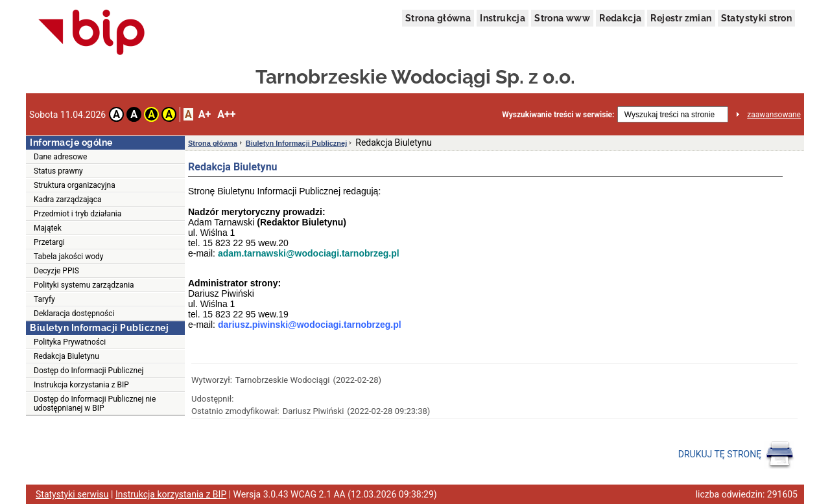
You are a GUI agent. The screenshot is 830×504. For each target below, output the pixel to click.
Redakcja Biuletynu (66, 356)
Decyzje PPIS (56, 271)
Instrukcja (503, 18)
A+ (205, 114)
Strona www (562, 18)
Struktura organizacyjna (75, 185)
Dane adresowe (60, 157)
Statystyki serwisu (72, 494)
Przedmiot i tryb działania (77, 214)
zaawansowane (774, 115)
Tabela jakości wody (69, 257)
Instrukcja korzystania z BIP (81, 385)
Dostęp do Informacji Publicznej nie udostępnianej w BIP (95, 404)
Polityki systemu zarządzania (84, 285)
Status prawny (58, 171)
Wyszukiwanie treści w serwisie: (558, 115)
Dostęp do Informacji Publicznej (89, 371)
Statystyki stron (756, 18)
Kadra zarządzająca (68, 200)
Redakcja (620, 18)
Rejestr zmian (681, 18)
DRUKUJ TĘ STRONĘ (736, 455)
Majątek (48, 228)
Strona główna (438, 18)
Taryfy (44, 299)
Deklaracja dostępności (74, 314)
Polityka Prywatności (70, 342)
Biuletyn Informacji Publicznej (296, 143)
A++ (226, 114)
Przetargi (49, 242)
